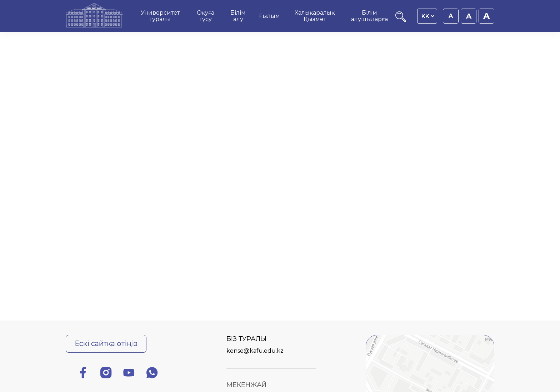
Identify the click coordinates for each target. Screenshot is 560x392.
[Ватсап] (152, 374)
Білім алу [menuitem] (238, 16)
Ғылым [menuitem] (269, 16)
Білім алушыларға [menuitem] (369, 16)
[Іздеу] (401, 20)
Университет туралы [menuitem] (160, 16)
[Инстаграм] (106, 374)
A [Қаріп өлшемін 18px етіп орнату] (469, 16)
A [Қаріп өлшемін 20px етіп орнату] (486, 16)
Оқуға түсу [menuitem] (206, 16)
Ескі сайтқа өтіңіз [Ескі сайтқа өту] (106, 343)
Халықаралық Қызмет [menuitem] (315, 16)
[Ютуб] (129, 374)
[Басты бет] (94, 16)
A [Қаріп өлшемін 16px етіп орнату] (451, 16)
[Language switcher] (428, 16)
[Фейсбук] (83, 374)
